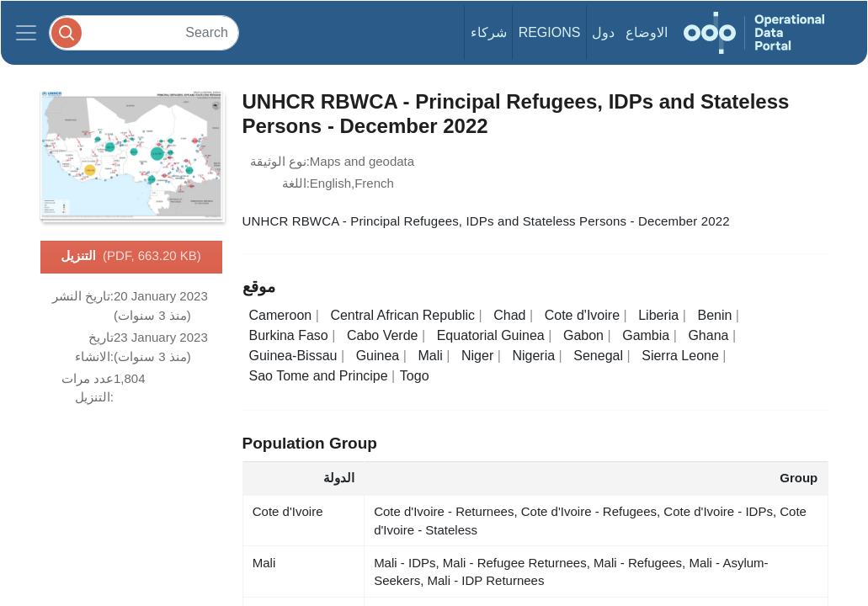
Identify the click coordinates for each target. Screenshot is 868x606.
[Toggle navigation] (26, 33)
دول (603, 32)
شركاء (489, 32)
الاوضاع (647, 32)
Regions (550, 32)
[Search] (144, 32)
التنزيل (131, 257)
